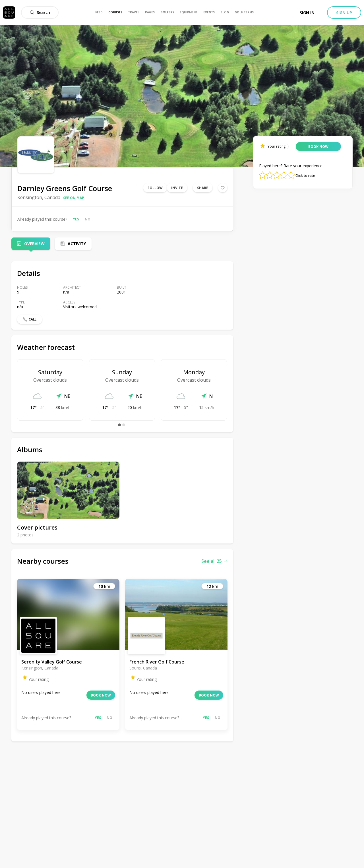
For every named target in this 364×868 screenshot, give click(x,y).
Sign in (307, 13)
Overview (34, 244)
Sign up (344, 13)
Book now (101, 695)
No (88, 219)
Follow (155, 188)
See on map (74, 198)
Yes (76, 219)
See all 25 (214, 561)
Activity (77, 244)
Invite (177, 188)
